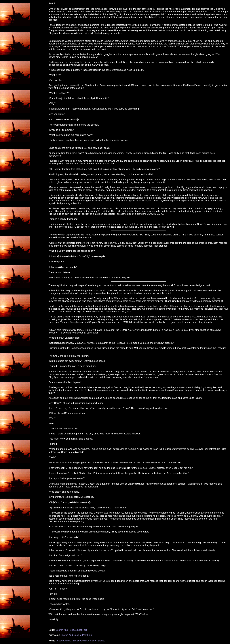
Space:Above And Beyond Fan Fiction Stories (81, 641)
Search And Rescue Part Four (76, 635)
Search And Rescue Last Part (71, 630)
